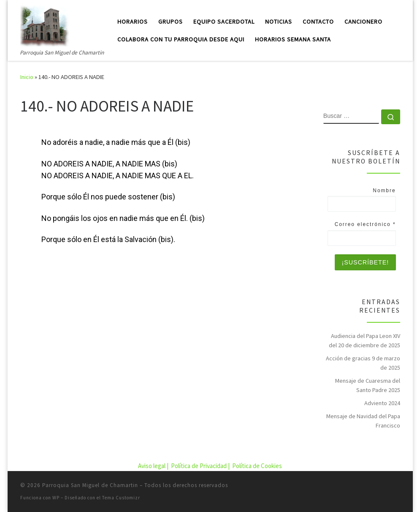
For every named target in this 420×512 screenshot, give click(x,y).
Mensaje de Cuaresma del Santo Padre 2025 (368, 385)
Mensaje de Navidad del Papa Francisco (363, 421)
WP (56, 498)
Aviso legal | (154, 466)
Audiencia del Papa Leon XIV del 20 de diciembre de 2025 (364, 340)
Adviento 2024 (382, 403)
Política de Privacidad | (201, 466)
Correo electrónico (365, 224)
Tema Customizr (121, 498)
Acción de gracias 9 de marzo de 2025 (363, 363)
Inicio (27, 77)
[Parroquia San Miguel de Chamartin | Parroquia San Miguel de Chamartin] (45, 24)
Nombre (384, 191)
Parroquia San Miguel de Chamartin (90, 485)
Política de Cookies (257, 466)
